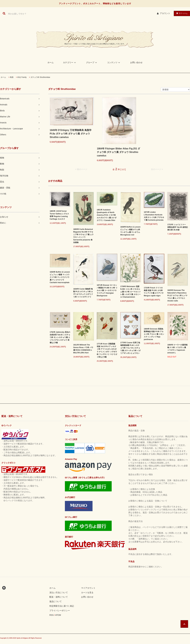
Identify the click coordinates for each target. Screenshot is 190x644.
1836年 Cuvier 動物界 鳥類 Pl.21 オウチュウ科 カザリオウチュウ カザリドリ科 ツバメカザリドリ (83, 293)
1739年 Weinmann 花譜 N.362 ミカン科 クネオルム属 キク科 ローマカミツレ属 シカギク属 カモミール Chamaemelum (130, 292)
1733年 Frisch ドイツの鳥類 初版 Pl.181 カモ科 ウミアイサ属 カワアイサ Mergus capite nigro (154, 292)
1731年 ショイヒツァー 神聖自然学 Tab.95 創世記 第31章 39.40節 (178, 227)
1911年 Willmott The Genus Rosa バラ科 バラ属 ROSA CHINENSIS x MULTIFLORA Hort (83, 349)
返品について (56, 601)
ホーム (51, 62)
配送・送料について (59, 597)
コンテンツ (114, 62)
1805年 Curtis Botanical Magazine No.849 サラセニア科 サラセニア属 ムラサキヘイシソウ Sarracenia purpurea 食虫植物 (83, 236)
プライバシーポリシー (60, 610)
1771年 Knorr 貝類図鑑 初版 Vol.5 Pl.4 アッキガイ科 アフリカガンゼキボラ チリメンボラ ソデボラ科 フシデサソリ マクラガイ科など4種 (107, 350)
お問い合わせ (136, 62)
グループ (92, 62)
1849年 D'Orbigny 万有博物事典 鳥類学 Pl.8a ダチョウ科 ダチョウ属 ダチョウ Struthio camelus (71, 134)
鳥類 (12, 77)
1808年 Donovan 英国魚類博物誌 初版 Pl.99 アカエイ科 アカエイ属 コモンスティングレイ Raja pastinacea (154, 334)
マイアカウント (88, 588)
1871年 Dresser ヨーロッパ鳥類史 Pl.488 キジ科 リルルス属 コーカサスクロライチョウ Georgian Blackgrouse (107, 290)
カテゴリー (70, 62)
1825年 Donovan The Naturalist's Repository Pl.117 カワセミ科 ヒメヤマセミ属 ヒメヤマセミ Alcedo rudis (177, 296)
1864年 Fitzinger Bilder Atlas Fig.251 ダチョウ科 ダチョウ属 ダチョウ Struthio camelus (119, 152)
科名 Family (22, 77)
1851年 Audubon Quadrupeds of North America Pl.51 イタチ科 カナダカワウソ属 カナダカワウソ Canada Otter (107, 215)
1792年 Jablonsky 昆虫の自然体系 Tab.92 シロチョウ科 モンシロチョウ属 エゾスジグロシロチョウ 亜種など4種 (60, 337)
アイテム (181, 13)
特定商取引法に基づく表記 (62, 606)
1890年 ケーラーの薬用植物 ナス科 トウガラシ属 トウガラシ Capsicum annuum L (177, 349)
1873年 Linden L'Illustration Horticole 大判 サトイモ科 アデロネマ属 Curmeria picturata (154, 216)
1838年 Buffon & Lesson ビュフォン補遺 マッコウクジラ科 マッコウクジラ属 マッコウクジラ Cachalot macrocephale (60, 277)
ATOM (58, 615)
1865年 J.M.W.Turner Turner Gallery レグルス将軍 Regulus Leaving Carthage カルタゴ (59, 215)
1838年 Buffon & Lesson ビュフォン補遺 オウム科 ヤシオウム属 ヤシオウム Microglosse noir (130, 231)
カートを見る (87, 593)
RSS (52, 615)
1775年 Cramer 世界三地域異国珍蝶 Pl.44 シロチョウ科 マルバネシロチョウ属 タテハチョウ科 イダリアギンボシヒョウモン (130, 348)
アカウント (165, 13)
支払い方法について (59, 593)
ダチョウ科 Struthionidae (40, 77)
